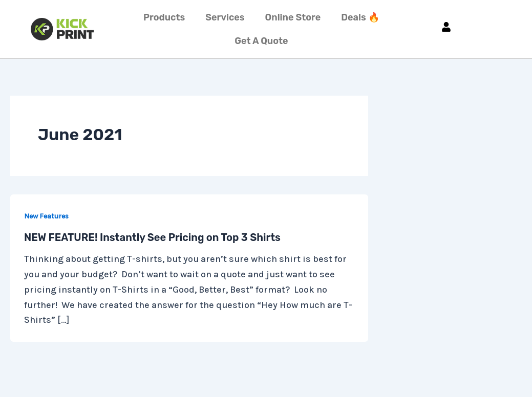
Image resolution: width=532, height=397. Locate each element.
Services (225, 17)
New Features (46, 216)
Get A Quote (261, 41)
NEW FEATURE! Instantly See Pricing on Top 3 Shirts (152, 237)
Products (164, 17)
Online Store (293, 17)
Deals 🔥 (360, 17)
